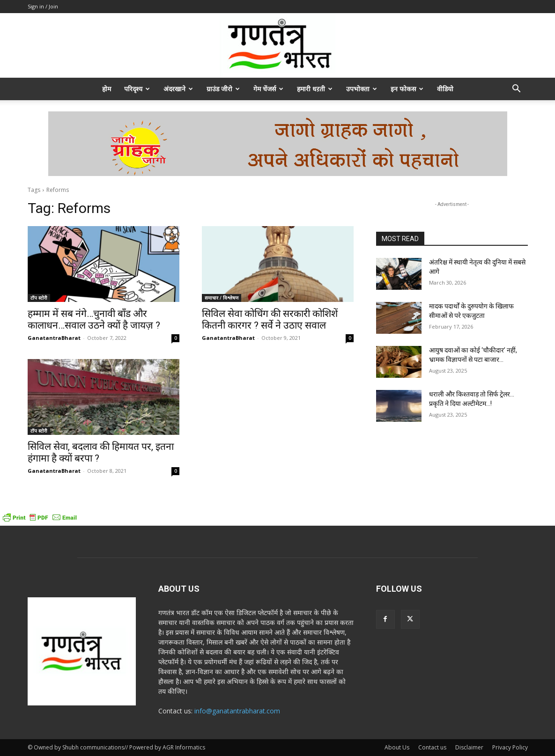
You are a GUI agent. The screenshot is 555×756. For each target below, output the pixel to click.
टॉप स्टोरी (39, 298)
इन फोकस (407, 89)
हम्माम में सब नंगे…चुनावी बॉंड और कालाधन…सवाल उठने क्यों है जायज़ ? (94, 319)
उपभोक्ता (362, 89)
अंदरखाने (178, 89)
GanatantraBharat (54, 338)
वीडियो (445, 89)
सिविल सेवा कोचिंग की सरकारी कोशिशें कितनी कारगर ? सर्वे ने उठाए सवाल (270, 319)
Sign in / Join (43, 6)
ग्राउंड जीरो (223, 89)
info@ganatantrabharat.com (237, 711)
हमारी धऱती (315, 89)
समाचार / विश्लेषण (222, 298)
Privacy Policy (510, 747)
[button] (517, 90)
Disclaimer (469, 747)
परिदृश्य (137, 89)
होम (107, 89)
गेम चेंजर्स (268, 89)
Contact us (432, 747)
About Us (397, 747)
